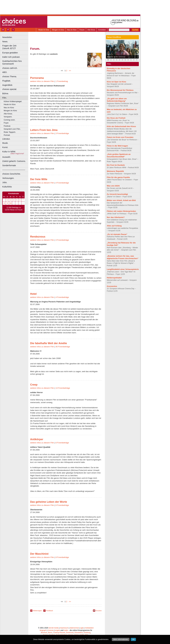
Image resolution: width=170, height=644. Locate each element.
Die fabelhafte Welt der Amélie (49, 343)
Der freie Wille (39, 179)
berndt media (54, 628)
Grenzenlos (112, 286)
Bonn (50, 633)
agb (82, 628)
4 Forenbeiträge (62, 183)
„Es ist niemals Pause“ (117, 234)
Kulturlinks (7, 187)
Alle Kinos (91, 30)
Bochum (44, 633)
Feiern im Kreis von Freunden (120, 137)
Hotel (33, 294)
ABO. (5, 72)
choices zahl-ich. (10, 68)
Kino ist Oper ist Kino (116, 82)
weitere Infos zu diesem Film (42, 81)
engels (57, 630)
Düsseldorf (79, 633)
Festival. (7, 126)
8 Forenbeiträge (62, 557)
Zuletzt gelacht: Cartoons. (14, 161)
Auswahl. (6, 157)
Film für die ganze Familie (118, 177)
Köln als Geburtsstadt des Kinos (121, 126)
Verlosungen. (8, 178)
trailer (66, 630)
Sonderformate (9, 165)
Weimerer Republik (115, 171)
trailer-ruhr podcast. (11, 57)
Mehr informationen (121, 639)
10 (11, 203)
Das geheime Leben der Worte (49, 502)
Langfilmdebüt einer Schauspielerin (123, 269)
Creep (34, 385)
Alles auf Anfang (114, 226)
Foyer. (6, 123)
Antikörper (37, 439)
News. (5, 42)
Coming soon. (10, 120)
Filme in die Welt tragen (117, 146)
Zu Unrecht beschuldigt (117, 194)
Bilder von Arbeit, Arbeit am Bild (121, 200)
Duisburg (87, 633)
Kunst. (5, 147)
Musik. (5, 143)
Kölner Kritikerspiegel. (13, 101)
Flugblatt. (7, 81)
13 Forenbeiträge (63, 388)
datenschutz (74, 628)
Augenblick (7, 85)
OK (133, 639)
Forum (82, 30)
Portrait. (7, 135)
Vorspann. (8, 117)
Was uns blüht (113, 186)
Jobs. (5, 182)
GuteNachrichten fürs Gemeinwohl (12, 62)
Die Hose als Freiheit (116, 118)
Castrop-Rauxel (59, 633)
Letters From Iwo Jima (44, 130)
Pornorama (37, 78)
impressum (64, 628)
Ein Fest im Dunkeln (116, 165)
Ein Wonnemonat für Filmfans (120, 90)
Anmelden (102, 30)
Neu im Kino (72, 30)
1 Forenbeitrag (62, 81)
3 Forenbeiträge (62, 133)
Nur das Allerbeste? (116, 217)
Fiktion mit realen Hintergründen (121, 211)
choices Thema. (10, 77)
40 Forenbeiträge (63, 347)
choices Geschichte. (12, 174)
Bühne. (6, 93)
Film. (5, 98)
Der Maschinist (39, 554)
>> (69, 71)
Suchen (135, 30)
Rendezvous (38, 237)
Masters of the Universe (116, 57)
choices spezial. (10, 89)
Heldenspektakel (114, 278)
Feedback (50, 611)
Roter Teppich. (10, 132)
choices (51, 630)
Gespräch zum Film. (12, 129)
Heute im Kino (44, 30)
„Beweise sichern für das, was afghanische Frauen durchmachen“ (123, 257)
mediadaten (89, 628)
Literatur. (6, 139)
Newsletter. (7, 37)
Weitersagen (37, 611)
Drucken (99, 611)
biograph (43, 630)
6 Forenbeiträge (62, 443)
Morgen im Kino (58, 30)
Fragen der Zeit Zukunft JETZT (16, 47)
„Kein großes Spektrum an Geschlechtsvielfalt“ (119, 155)
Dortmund (70, 633)
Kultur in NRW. (9, 152)
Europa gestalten (10, 53)
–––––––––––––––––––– (14, 170)
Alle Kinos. (8, 114)
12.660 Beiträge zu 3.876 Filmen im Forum (14, 209)
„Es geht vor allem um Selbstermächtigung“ (117, 100)
